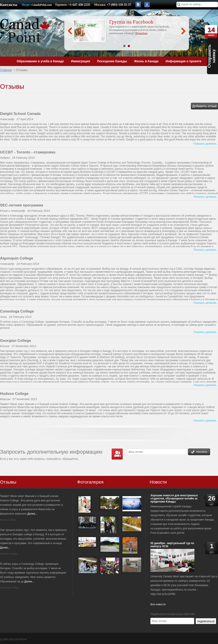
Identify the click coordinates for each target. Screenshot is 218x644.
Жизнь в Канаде (146, 61)
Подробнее (142, 33)
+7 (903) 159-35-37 (119, 5)
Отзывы (8, 482)
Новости (158, 482)
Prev (70, 31)
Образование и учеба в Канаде (40, 61)
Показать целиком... (206, 144)
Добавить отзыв (204, 106)
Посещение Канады (112, 61)
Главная (6, 70)
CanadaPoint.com (42, 5)
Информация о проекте (183, 61)
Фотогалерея (90, 482)
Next (183, 31)
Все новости (158, 604)
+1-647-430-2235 (79, 5)
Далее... (32, 514)
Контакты (9, 5)
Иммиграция (80, 61)
